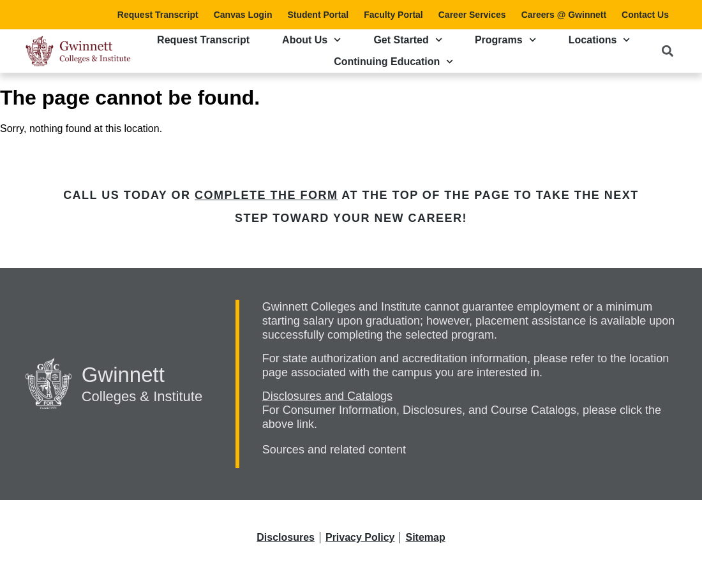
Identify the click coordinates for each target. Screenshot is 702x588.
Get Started (407, 40)
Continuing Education (393, 62)
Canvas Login (243, 15)
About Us (311, 40)
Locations (600, 40)
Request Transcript (158, 15)
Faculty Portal (393, 15)
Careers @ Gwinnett (564, 15)
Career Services (472, 15)
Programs (505, 40)
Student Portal (318, 15)
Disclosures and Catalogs (327, 396)
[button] (667, 51)
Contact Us (645, 15)
